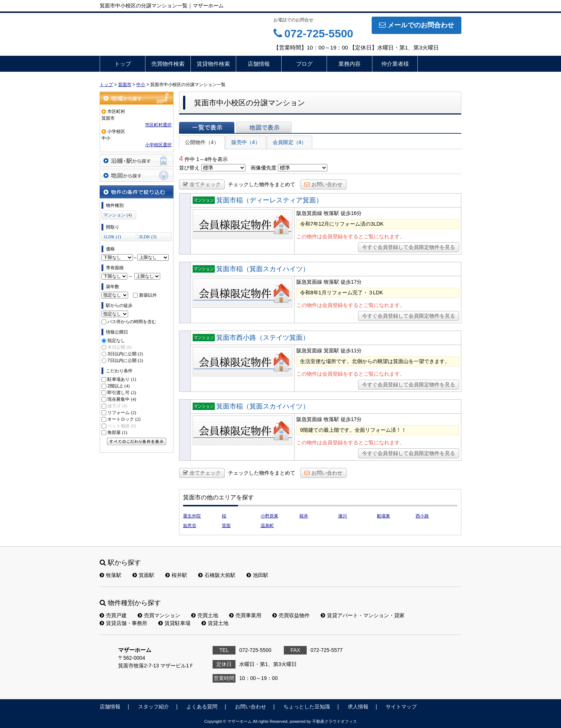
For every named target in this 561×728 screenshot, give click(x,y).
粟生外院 (192, 516)
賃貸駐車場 (174, 623)
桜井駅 (176, 575)
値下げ (117, 406)
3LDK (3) (148, 237)
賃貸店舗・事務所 (123, 623)
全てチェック (202, 184)
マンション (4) (118, 215)
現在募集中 (122, 399)
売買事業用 (245, 615)
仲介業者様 (395, 64)
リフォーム (122, 413)
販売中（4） (246, 142)
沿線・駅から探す (137, 160)
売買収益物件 (291, 615)
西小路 (422, 516)
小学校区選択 (158, 145)
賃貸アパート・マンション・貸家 (363, 615)
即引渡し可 (122, 393)
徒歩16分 (351, 213)
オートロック (124, 419)
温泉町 (267, 526)
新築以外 (148, 295)
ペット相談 (122, 426)
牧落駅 (111, 575)
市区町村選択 (158, 125)
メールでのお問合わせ (417, 25)
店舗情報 (259, 64)
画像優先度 (264, 168)
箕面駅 (143, 575)
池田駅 (257, 575)
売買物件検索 (168, 64)
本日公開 (119, 347)
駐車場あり (122, 379)
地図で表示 (264, 127)
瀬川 (343, 516)
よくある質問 (202, 707)
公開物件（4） (202, 142)
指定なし (116, 341)
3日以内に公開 (125, 354)
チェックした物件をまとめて (262, 184)
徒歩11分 (351, 351)
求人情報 (358, 707)
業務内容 (350, 64)
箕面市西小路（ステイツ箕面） (263, 338)
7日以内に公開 (125, 360)
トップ (123, 64)
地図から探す (137, 175)
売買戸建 (113, 615)
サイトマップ (401, 707)
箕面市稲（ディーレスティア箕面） (269, 200)
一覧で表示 (207, 127)
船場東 (383, 516)
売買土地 (205, 615)
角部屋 (117, 433)
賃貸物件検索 (213, 64)
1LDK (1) (112, 237)
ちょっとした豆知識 (307, 707)
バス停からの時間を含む (132, 322)
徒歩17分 (351, 282)
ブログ (304, 64)
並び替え (189, 168)
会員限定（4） (290, 142)
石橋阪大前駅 (217, 575)
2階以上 (118, 386)
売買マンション (159, 615)
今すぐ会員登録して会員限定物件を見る (409, 247)
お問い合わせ (323, 184)
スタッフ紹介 (154, 707)
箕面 (226, 526)
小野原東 (269, 516)
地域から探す (137, 98)
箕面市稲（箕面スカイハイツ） (263, 269)
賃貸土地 (215, 623)
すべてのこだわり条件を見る (137, 441)
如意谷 (190, 526)
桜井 (304, 516)
